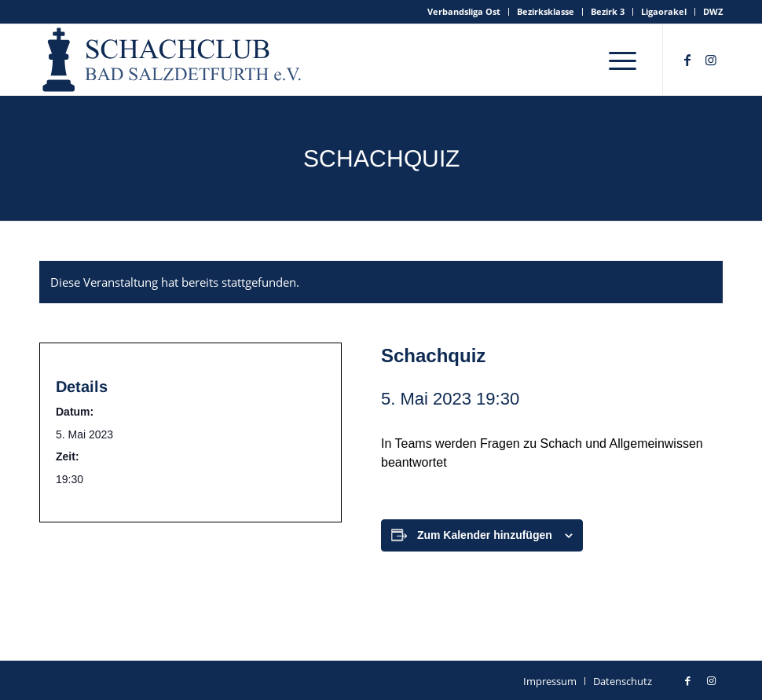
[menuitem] (464, 12)
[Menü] (623, 60)
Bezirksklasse (546, 11)
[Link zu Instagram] (711, 60)
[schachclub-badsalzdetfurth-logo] (174, 60)
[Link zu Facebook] (687, 60)
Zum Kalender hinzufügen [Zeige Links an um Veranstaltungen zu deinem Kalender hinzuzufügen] (485, 535)
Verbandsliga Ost (464, 11)
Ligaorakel (664, 11)
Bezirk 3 (608, 11)
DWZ (713, 11)
